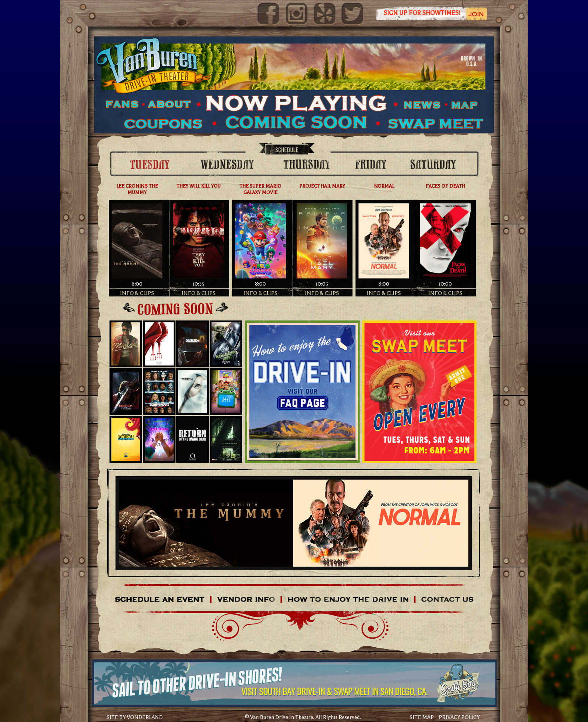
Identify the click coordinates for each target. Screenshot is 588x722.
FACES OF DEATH (445, 186)
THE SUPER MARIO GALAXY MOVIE (260, 189)
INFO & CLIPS (137, 293)
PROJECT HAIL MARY (322, 186)
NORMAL (384, 186)
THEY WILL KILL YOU (199, 186)
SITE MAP (422, 717)
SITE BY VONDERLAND (135, 717)
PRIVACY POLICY (459, 717)
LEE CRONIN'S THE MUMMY (137, 189)
